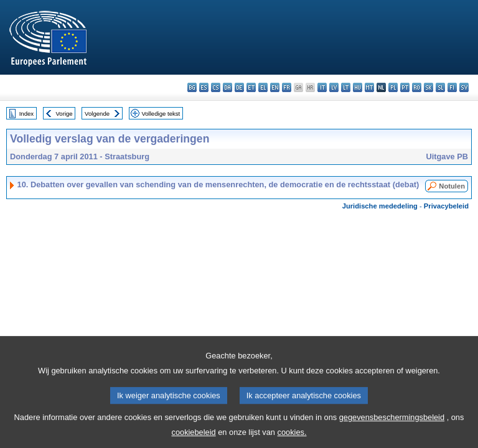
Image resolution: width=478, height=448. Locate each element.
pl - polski (393, 87)
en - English (275, 87)
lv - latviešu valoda (334, 87)
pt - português (405, 87)
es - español (204, 87)
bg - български (192, 87)
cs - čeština (216, 87)
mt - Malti (369, 87)
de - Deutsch (239, 87)
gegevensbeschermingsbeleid (392, 429)
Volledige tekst (161, 114)
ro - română (417, 87)
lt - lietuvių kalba (346, 87)
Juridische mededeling (380, 206)
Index (26, 114)
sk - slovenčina (429, 87)
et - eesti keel (251, 87)
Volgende (97, 114)
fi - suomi (452, 87)
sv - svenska (464, 87)
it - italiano (322, 87)
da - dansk (227, 87)
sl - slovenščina (440, 87)
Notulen (452, 186)
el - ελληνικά (263, 87)
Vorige (64, 114)
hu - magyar (358, 87)
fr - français (287, 87)
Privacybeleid (446, 206)
